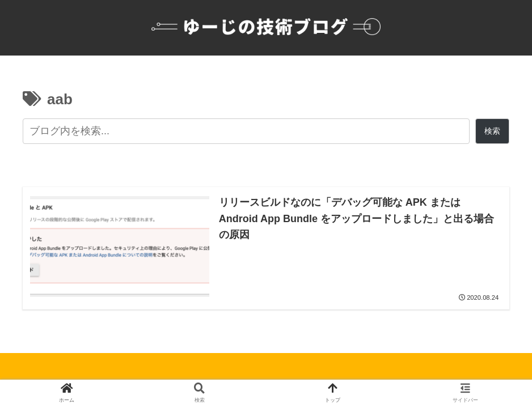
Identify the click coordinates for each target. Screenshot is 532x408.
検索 (492, 131)
